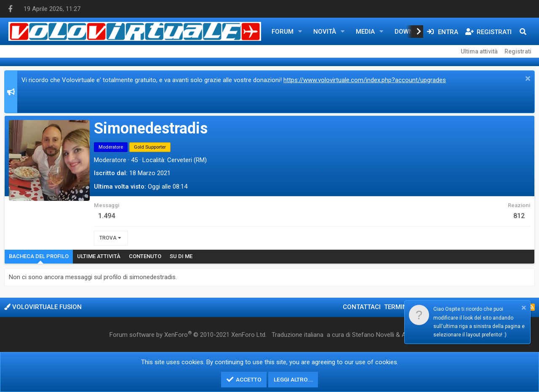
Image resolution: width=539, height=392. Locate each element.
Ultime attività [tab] (99, 256)
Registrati (518, 51)
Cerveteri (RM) (187, 160)
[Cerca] (523, 32)
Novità (325, 32)
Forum (283, 32)
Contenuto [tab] (145, 256)
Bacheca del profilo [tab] (39, 256)
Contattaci (362, 307)
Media (365, 32)
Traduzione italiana (298, 335)
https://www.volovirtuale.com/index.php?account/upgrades (365, 80)
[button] (300, 32)
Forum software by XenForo (188, 334)
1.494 (107, 216)
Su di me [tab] (181, 256)
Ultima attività (479, 51)
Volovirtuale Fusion (43, 307)
